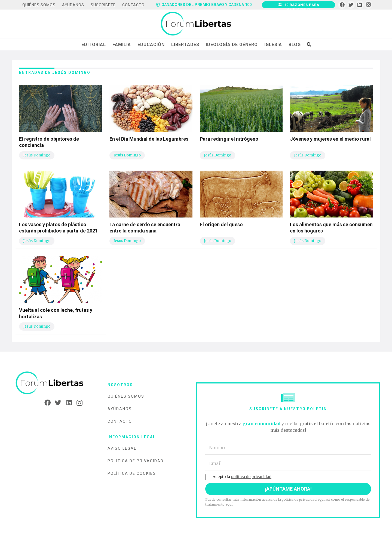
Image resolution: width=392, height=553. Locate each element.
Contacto (120, 421)
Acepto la (238, 477)
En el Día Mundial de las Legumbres (149, 139)
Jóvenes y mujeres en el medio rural (330, 139)
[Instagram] (368, 5)
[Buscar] (309, 44)
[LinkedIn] (360, 5)
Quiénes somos (126, 396)
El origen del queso (221, 224)
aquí (321, 499)
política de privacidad (251, 477)
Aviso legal (122, 448)
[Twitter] (351, 5)
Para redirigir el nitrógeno (229, 139)
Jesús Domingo (37, 155)
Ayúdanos (120, 409)
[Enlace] (196, 24)
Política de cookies (132, 473)
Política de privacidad (136, 461)
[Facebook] (342, 5)
